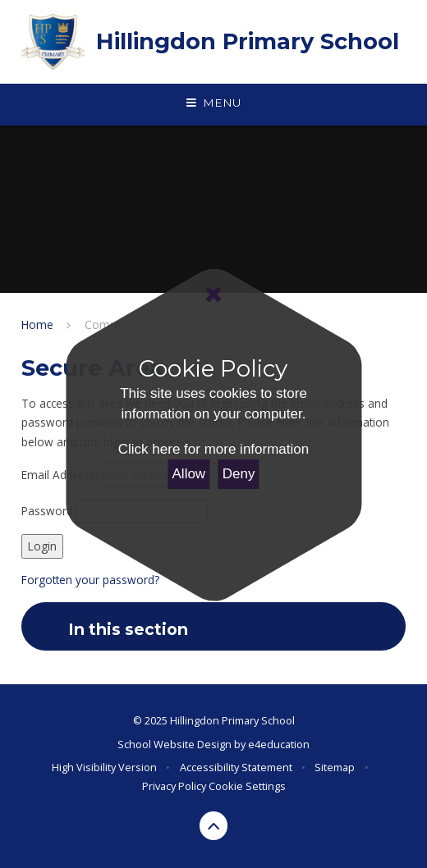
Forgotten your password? (90, 580)
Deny (239, 474)
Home (37, 324)
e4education (279, 744)
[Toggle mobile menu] (213, 103)
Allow (189, 474)
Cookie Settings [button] (247, 786)
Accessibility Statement (236, 767)
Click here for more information (213, 449)
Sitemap (335, 767)
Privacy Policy (174, 786)
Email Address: (60, 475)
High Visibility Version (104, 767)
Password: (48, 511)
